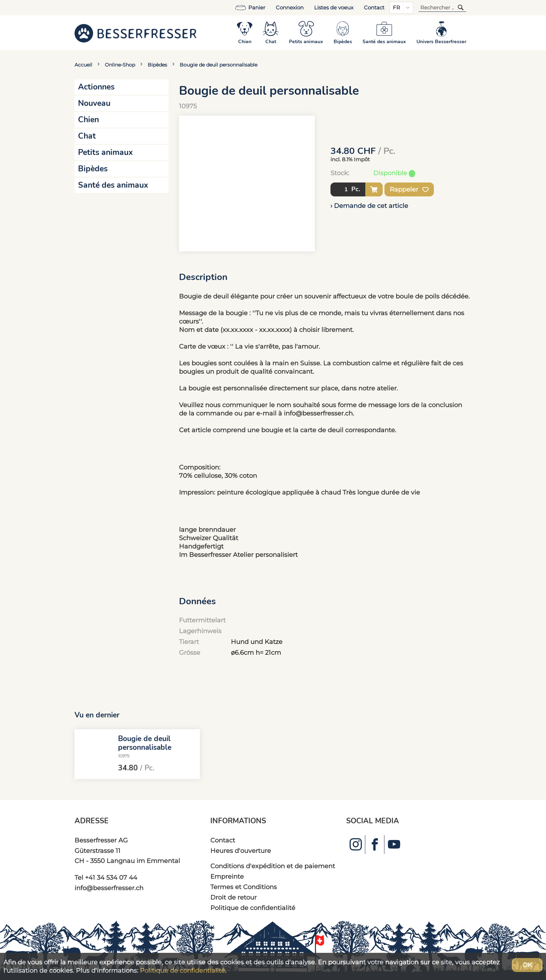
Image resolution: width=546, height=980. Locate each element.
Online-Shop (120, 65)
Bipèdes (157, 65)
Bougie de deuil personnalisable (219, 65)
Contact (374, 8)
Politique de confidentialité (253, 908)
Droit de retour (233, 897)
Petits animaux (106, 152)
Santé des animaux (113, 185)
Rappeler (409, 189)
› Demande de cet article (369, 206)
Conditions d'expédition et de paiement (273, 866)
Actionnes (96, 87)
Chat (87, 136)
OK (527, 965)
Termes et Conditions (244, 887)
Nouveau (94, 103)
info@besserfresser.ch (109, 888)
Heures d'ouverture (241, 851)
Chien (88, 120)
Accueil (83, 65)
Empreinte (227, 876)
